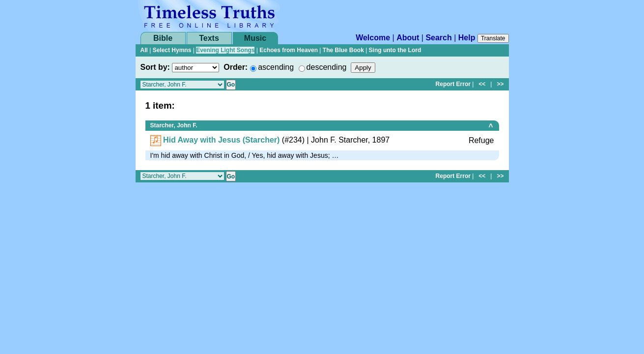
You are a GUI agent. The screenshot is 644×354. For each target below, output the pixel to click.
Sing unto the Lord (395, 50)
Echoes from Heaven (289, 50)
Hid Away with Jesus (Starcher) (221, 140)
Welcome (373, 38)
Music (255, 38)
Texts (209, 38)
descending (327, 67)
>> (500, 84)
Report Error (453, 84)
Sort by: (155, 67)
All (144, 50)
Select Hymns (172, 50)
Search (438, 38)
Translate (493, 38)
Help (467, 38)
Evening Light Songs (225, 50)
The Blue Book (343, 50)
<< (482, 84)
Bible (163, 38)
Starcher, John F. (174, 125)
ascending (276, 67)
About (408, 38)
